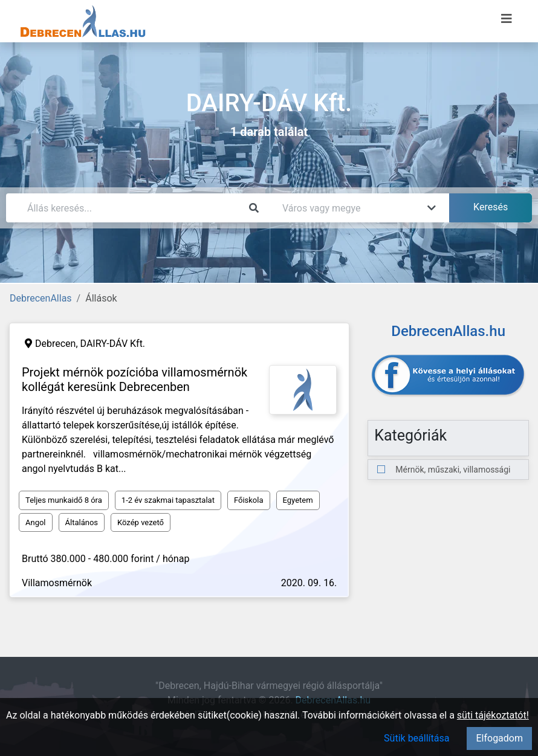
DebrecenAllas (41, 298)
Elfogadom (499, 738)
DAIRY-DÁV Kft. (113, 344)
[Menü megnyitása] (507, 19)
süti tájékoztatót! (493, 715)
